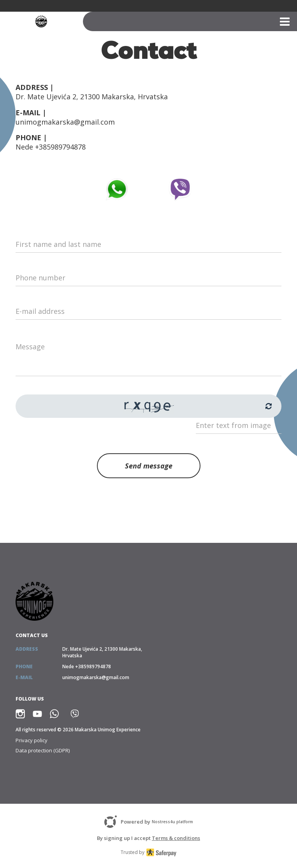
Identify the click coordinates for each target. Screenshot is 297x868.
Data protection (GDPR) (43, 750)
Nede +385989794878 (51, 147)
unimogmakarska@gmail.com (65, 122)
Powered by (149, 822)
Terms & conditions (176, 838)
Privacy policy (32, 740)
